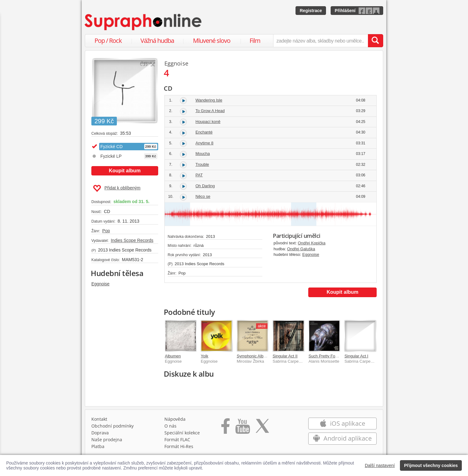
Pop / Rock (108, 41)
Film (255, 41)
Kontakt (99, 421)
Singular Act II (285, 356)
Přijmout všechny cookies (431, 465)
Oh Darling (205, 186)
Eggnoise (100, 284)
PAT (199, 175)
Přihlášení (345, 11)
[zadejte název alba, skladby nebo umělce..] (321, 41)
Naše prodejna (107, 441)
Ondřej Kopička (312, 243)
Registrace (311, 11)
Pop (106, 231)
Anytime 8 (204, 143)
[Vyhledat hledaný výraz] (375, 41)
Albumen (173, 356)
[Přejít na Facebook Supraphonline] (225, 430)
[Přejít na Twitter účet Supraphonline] (262, 430)
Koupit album (125, 171)
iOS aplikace (342, 425)
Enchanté (204, 132)
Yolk (204, 356)
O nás (170, 427)
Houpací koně (208, 122)
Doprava (100, 434)
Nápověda (175, 421)
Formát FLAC (177, 441)
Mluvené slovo (212, 41)
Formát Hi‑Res (179, 448)
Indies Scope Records (132, 240)
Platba (98, 448)
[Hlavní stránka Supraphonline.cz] (144, 22)
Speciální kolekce (182, 434)
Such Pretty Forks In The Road (336, 356)
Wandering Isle (209, 100)
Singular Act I (356, 356)
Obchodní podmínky (112, 427)
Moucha (203, 154)
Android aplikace (342, 440)
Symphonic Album (253, 356)
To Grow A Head (210, 111)
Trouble (202, 164)
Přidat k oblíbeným (117, 188)
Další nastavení (380, 465)
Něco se (203, 196)
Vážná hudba (157, 41)
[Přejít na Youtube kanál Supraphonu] (242, 430)
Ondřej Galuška (301, 249)
